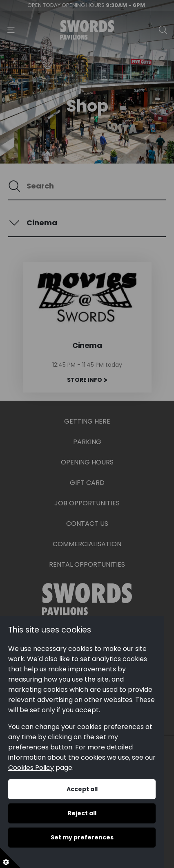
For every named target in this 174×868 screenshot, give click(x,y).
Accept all (82, 789)
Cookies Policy (31, 768)
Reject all (82, 813)
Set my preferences (82, 837)
